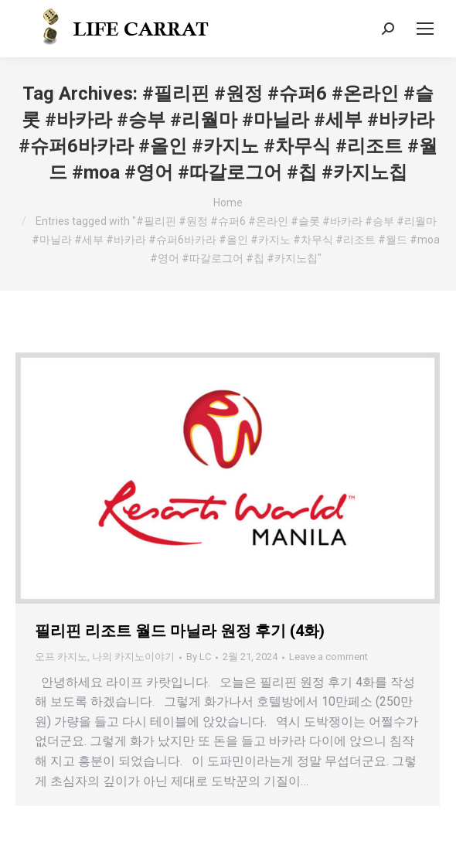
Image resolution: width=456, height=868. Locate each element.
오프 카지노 (61, 657)
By (199, 657)
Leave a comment (328, 657)
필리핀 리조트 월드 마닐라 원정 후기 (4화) (180, 631)
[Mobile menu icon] (425, 29)
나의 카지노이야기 (133, 657)
